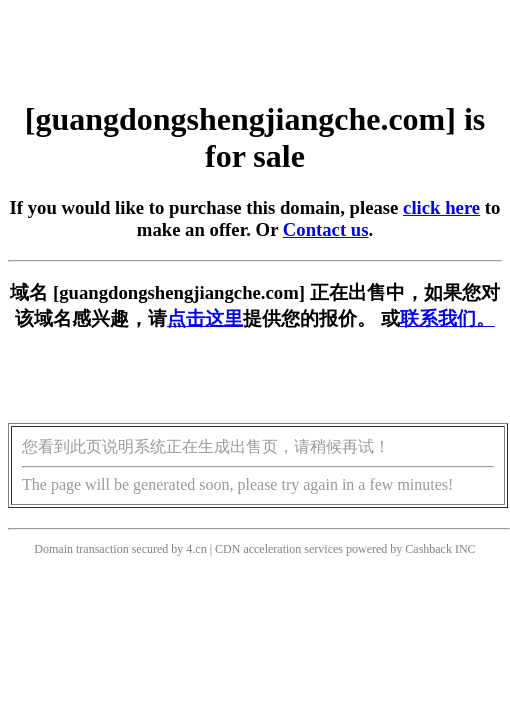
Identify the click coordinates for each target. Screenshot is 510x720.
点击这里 (205, 318)
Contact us (326, 229)
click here (441, 207)
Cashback (428, 549)
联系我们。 (447, 318)
